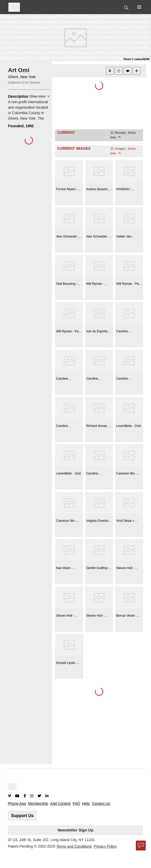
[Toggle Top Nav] (127, 7)
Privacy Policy (105, 846)
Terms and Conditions (74, 846)
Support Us (22, 816)
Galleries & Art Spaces (24, 83)
